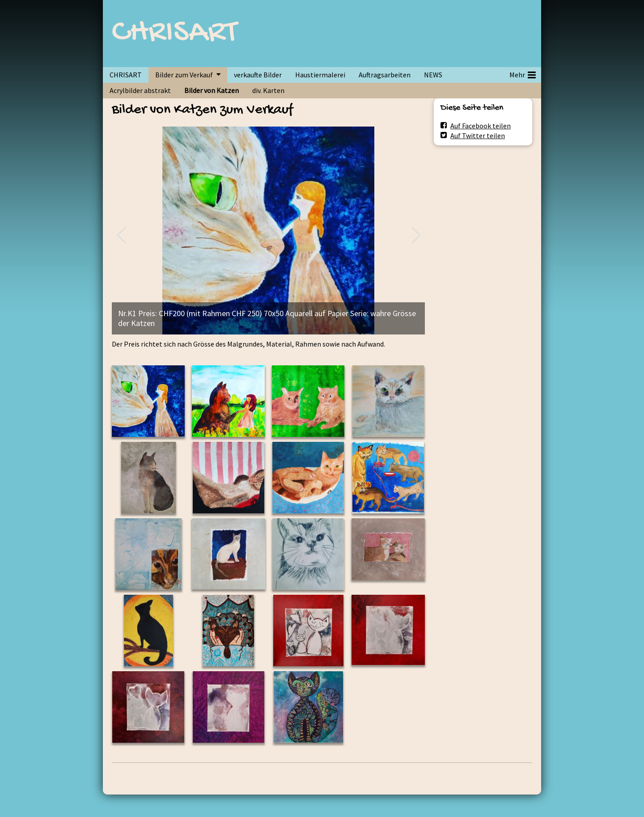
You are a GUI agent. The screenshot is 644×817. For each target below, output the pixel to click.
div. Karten (268, 90)
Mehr (523, 73)
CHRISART (175, 34)
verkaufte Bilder (258, 75)
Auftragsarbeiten (385, 75)
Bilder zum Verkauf (184, 75)
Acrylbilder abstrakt (140, 90)
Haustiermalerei (320, 75)
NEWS (433, 75)
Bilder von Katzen (212, 90)
